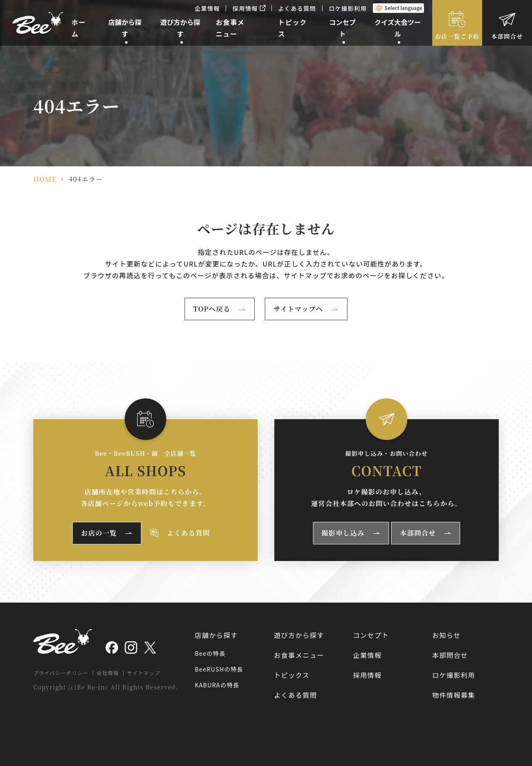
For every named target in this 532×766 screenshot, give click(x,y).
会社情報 (108, 673)
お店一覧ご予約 (457, 36)
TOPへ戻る (212, 309)
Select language (403, 8)
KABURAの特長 (217, 685)
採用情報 (249, 8)
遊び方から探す (299, 635)
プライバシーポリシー (61, 673)
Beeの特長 (210, 653)
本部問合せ (507, 36)
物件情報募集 (454, 695)
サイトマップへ (298, 309)
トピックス (292, 675)
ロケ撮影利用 (348, 8)
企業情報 (207, 8)
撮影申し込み (343, 533)
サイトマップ (144, 673)
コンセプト (371, 635)
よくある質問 (297, 8)
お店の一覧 (99, 533)
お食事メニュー (299, 655)
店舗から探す (217, 635)
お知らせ (447, 635)
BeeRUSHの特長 (219, 669)
